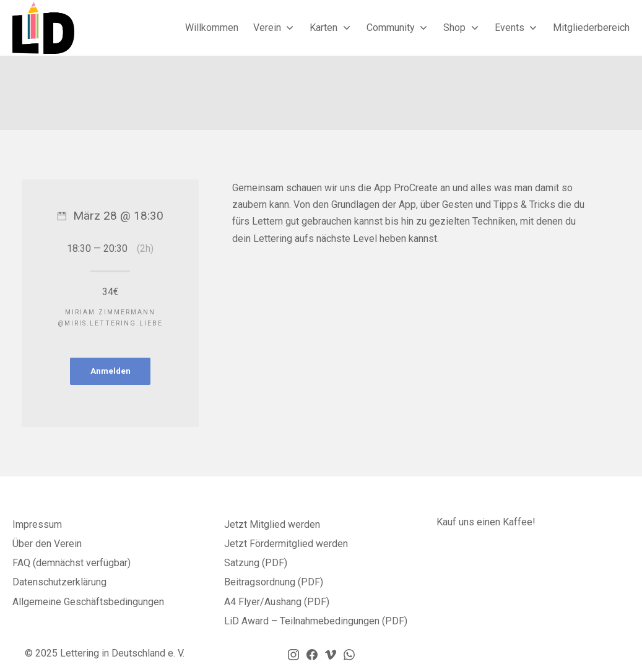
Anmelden (111, 371)
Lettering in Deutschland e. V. (122, 653)
